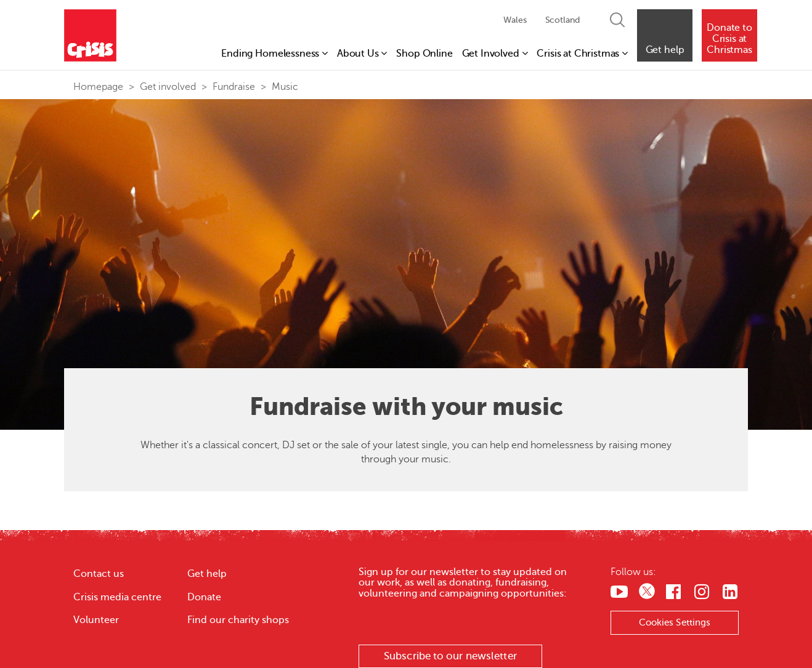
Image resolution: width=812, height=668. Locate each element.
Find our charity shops (238, 620)
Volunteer (96, 620)
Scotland (562, 20)
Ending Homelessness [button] (274, 54)
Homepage (98, 87)
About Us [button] (362, 54)
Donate (204, 597)
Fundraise (234, 87)
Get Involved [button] (495, 54)
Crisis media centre (117, 597)
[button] (665, 35)
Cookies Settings (675, 622)
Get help (207, 574)
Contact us (99, 574)
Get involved (168, 87)
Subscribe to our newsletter (450, 656)
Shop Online (424, 54)
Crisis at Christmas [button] (582, 54)
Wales (515, 20)
